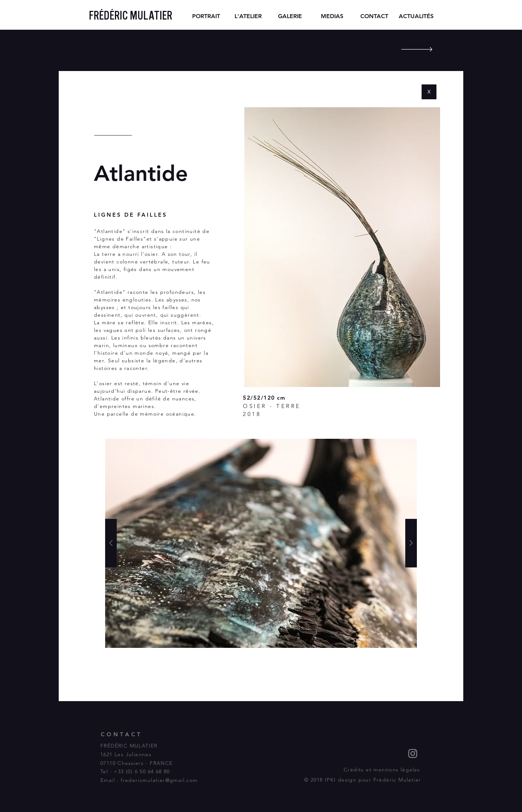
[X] (429, 92)
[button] (261, 543)
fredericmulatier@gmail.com (159, 780)
